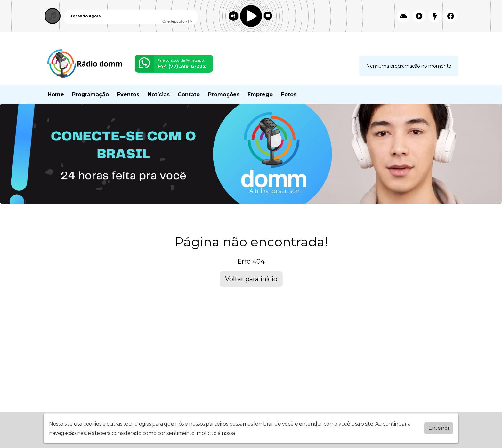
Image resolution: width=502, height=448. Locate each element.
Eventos (128, 95)
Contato (189, 95)
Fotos (289, 95)
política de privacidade (263, 433)
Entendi (439, 428)
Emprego (260, 95)
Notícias (159, 95)
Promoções (224, 95)
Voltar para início (251, 279)
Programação (90, 95)
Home (56, 95)
